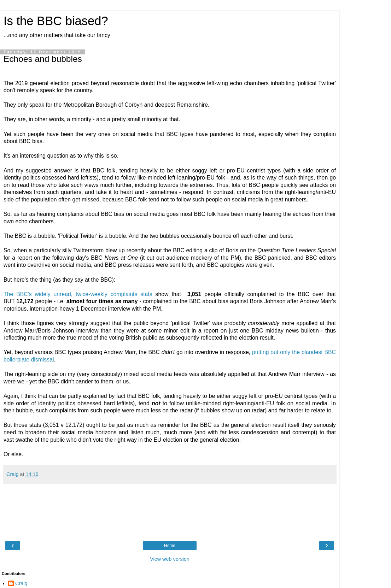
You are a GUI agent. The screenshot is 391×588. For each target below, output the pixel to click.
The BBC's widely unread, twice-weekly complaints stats (80, 294)
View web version (170, 559)
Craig (21, 583)
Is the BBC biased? (56, 21)
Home (170, 546)
